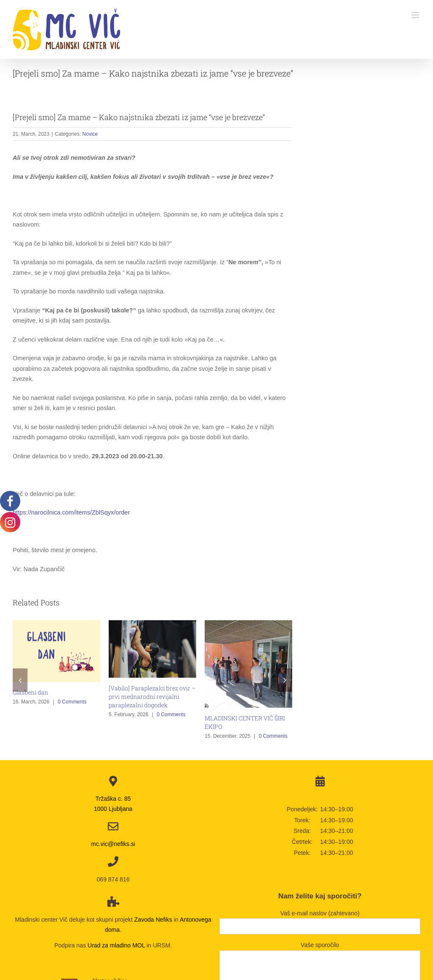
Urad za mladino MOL (116, 945)
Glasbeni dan (30, 692)
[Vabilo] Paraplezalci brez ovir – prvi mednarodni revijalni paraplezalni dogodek (152, 697)
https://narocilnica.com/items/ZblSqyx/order (71, 512)
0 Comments (72, 702)
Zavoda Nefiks (153, 920)
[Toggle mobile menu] (416, 15)
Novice (90, 134)
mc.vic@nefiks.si (113, 844)
